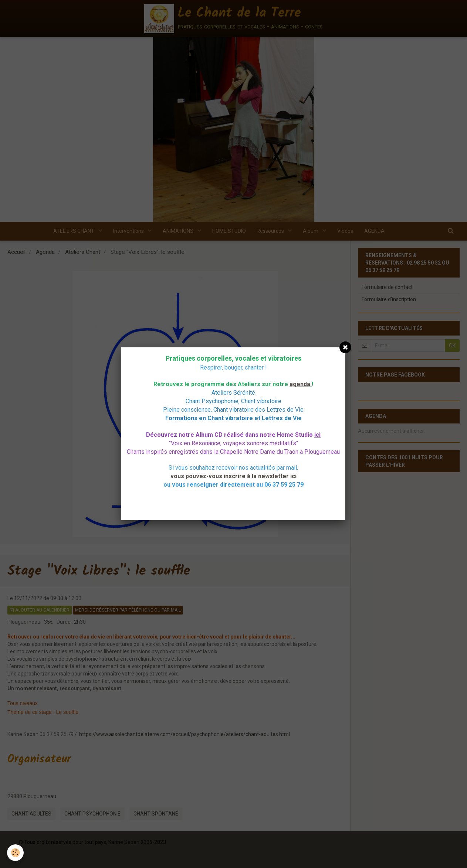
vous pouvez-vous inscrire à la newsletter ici (233, 476)
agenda (300, 384)
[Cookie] (16, 853)
